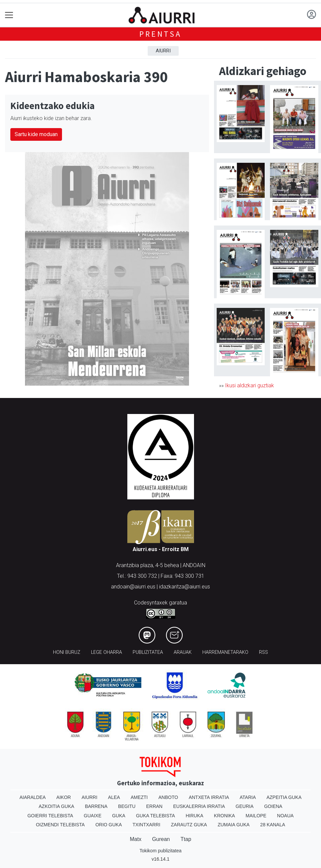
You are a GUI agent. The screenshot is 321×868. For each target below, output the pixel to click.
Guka (119, 816)
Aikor (64, 797)
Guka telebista (155, 816)
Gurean (161, 839)
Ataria (248, 797)
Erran (154, 806)
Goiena (273, 806)
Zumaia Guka (234, 825)
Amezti (139, 797)
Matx (135, 839)
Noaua (285, 816)
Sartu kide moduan (36, 134)
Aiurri (163, 51)
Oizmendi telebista (60, 825)
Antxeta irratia (209, 797)
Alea (114, 797)
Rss (263, 652)
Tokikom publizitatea (160, 851)
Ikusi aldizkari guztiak (249, 385)
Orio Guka (108, 825)
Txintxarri (146, 825)
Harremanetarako (225, 652)
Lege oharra (106, 652)
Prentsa (160, 34)
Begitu (127, 806)
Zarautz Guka (189, 825)
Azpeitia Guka (284, 797)
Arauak (183, 652)
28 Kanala (273, 825)
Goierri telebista (50, 816)
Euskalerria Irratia (199, 806)
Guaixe (92, 816)
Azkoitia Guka (56, 806)
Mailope (256, 816)
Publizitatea (148, 652)
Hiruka (194, 816)
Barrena (96, 806)
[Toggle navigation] (9, 15)
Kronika (224, 816)
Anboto (168, 797)
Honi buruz (67, 652)
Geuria (245, 806)
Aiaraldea (32, 797)
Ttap (186, 839)
